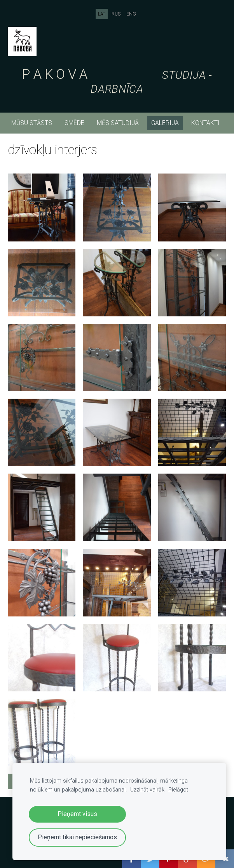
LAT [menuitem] (102, 14)
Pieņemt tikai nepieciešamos (77, 837)
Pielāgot (178, 790)
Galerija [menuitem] (165, 123)
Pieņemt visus (77, 814)
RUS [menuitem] (116, 14)
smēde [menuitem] (74, 123)
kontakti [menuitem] (205, 123)
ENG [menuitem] (131, 14)
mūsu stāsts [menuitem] (32, 123)
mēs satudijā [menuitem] (118, 123)
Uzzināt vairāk (147, 790)
